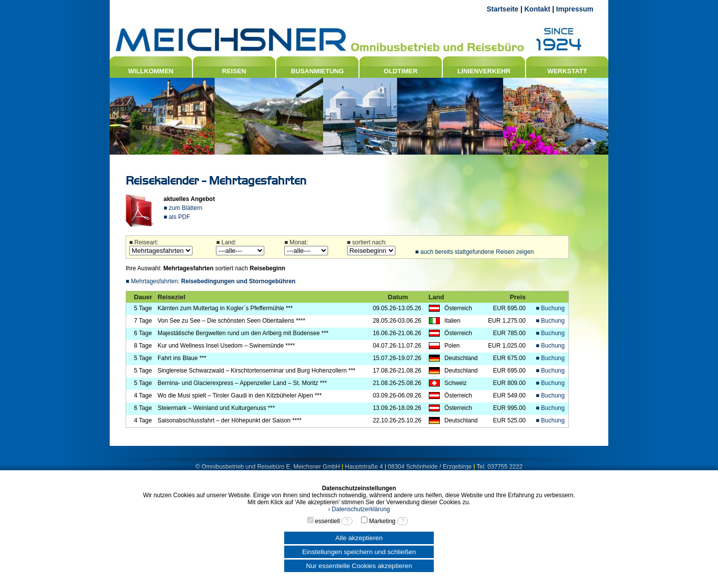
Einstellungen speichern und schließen (359, 552)
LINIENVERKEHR (484, 71)
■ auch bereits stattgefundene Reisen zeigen (474, 252)
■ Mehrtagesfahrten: (211, 281)
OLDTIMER (401, 71)
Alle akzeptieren (359, 538)
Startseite (503, 9)
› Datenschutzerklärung (359, 509)
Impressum (575, 9)
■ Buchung (550, 308)
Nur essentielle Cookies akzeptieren (359, 566)
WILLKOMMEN (151, 71)
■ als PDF (177, 217)
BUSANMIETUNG (317, 71)
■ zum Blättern (183, 208)
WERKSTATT (567, 71)
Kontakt (537, 9)
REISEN (234, 71)
